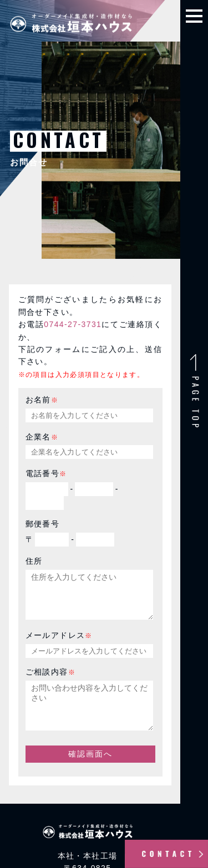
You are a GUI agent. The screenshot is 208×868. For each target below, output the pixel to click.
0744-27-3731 (73, 324)
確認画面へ (90, 770)
